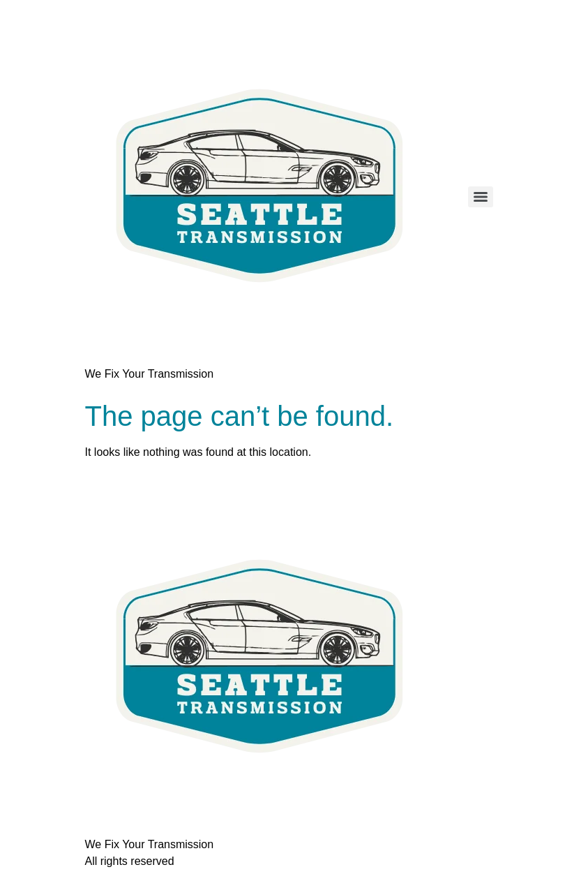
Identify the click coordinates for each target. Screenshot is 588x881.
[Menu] (481, 197)
